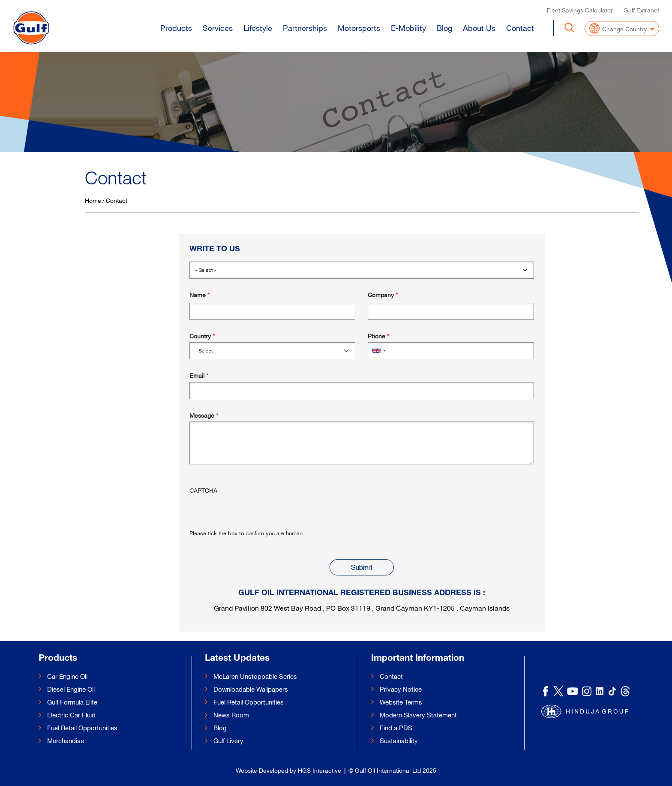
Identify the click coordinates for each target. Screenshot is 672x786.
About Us (479, 27)
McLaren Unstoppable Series (255, 676)
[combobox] (378, 351)
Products (176, 27)
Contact (520, 27)
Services (218, 27)
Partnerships (305, 27)
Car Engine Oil (67, 676)
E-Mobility (408, 27)
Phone (376, 336)
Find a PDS (396, 728)
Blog (444, 27)
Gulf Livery (228, 741)
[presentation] (255, 512)
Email (197, 375)
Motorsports (359, 27)
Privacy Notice (401, 689)
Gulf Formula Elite (72, 702)
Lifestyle (258, 27)
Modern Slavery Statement (418, 715)
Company (381, 295)
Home (93, 200)
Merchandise (66, 741)
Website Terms (401, 702)
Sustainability (399, 741)
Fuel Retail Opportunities (82, 728)
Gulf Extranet (641, 9)
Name (198, 295)
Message (202, 415)
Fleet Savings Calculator (580, 9)
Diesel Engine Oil (71, 689)
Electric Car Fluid (71, 715)
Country (200, 336)
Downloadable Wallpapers (251, 689)
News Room (231, 715)
